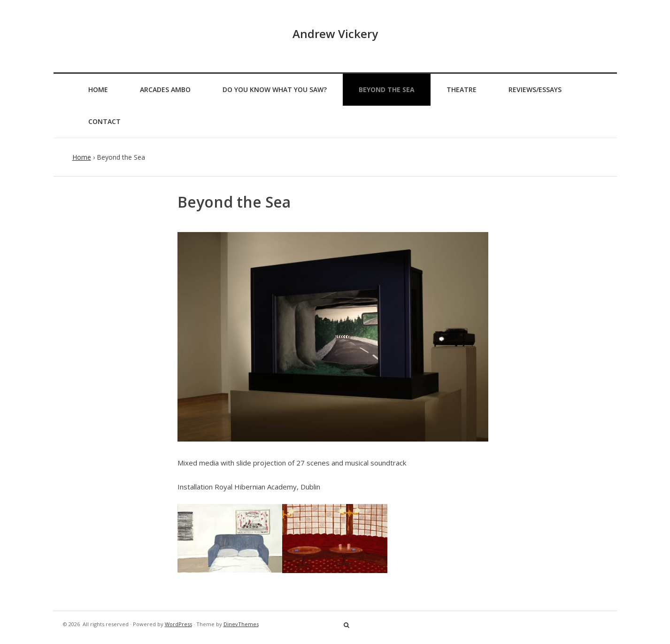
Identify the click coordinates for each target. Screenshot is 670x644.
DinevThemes (241, 624)
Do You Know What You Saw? (275, 89)
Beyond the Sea (387, 89)
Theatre (462, 89)
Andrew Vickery (335, 34)
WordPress (178, 624)
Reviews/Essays (535, 89)
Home (98, 89)
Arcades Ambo (165, 89)
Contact (104, 121)
